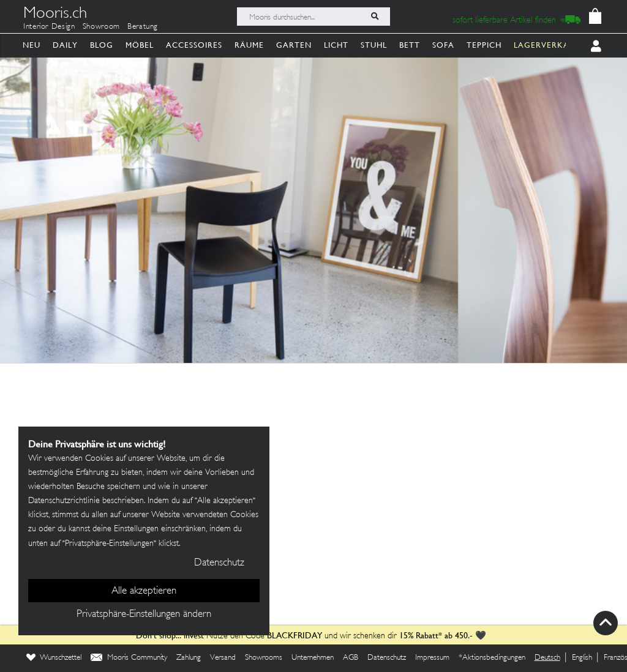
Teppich (484, 45)
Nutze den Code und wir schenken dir (266, 636)
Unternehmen (313, 658)
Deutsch (547, 658)
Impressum (432, 658)
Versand (223, 658)
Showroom (101, 27)
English (582, 658)
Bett (410, 45)
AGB (351, 658)
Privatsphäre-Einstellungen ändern (144, 614)
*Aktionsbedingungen (492, 658)
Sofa (443, 45)
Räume (249, 45)
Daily (65, 45)
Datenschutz (387, 658)
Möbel (140, 45)
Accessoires (194, 45)
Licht (336, 45)
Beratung (143, 27)
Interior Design (49, 27)
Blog (102, 45)
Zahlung (189, 658)
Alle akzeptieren (144, 591)
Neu (32, 45)
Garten (294, 45)
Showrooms (264, 658)
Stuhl (374, 45)
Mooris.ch (55, 15)
